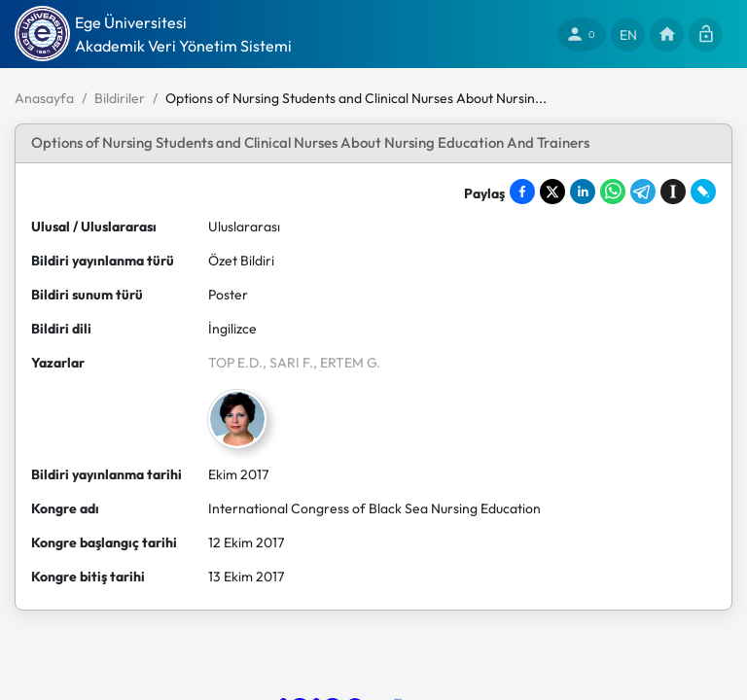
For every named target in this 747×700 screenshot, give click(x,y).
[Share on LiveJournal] (703, 192)
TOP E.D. (235, 363)
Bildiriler (120, 98)
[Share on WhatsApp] (613, 192)
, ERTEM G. (347, 363)
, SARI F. (288, 363)
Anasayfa (44, 98)
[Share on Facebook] (522, 192)
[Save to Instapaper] (673, 192)
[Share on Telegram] (643, 192)
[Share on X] (552, 192)
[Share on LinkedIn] (583, 192)
